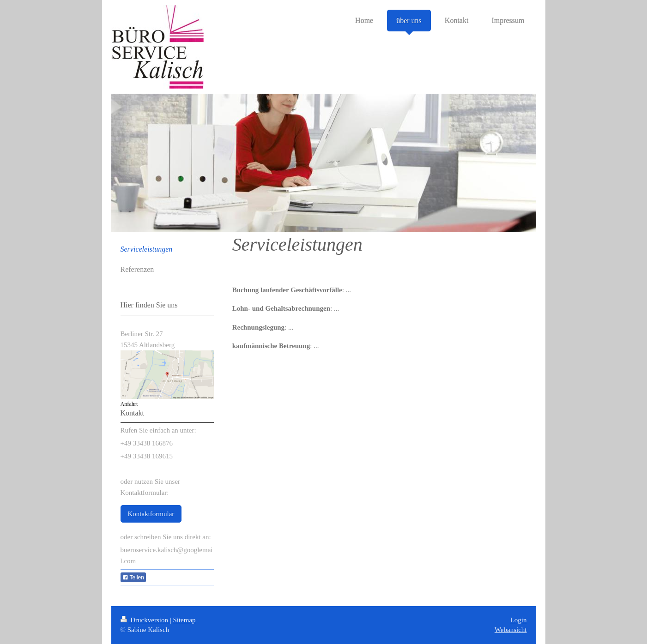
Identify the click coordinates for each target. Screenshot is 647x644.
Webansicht (511, 630)
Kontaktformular (151, 514)
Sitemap (184, 620)
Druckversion (145, 620)
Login (519, 620)
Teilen (133, 578)
